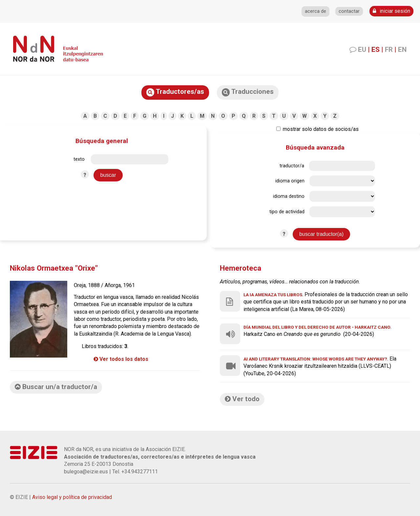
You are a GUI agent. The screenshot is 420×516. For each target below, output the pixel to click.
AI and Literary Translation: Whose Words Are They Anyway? (315, 359)
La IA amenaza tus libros (273, 295)
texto (79, 159)
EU (362, 50)
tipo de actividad (287, 212)
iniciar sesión (391, 11)
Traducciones (248, 92)
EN (402, 50)
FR (389, 50)
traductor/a (292, 166)
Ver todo (242, 399)
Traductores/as (175, 92)
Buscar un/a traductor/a (56, 387)
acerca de (315, 11)
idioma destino (289, 196)
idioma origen (290, 181)
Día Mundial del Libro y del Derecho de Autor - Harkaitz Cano (317, 327)
